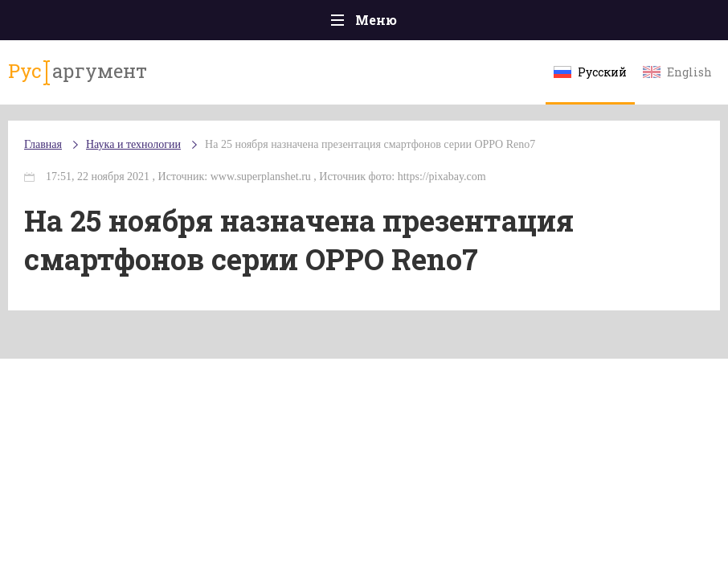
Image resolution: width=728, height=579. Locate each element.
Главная (43, 144)
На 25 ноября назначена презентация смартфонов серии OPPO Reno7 (370, 144)
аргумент (78, 72)
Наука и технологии (133, 144)
